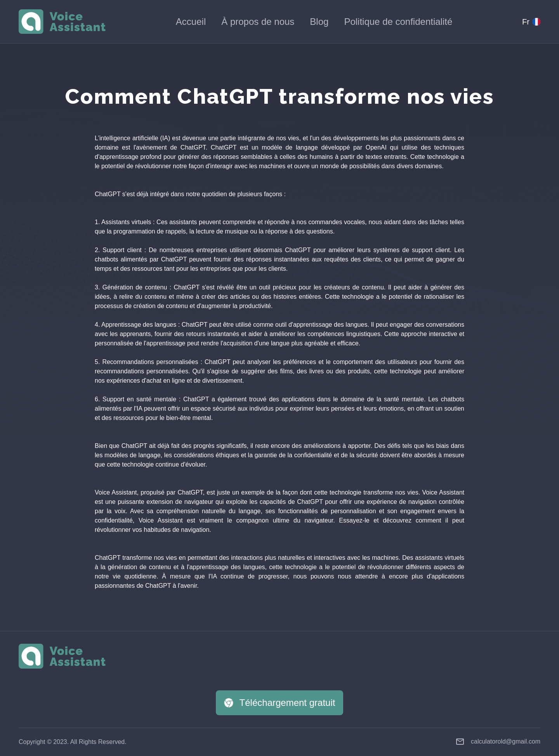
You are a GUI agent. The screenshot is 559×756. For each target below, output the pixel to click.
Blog (319, 22)
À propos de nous (258, 22)
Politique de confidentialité (398, 22)
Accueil (191, 22)
